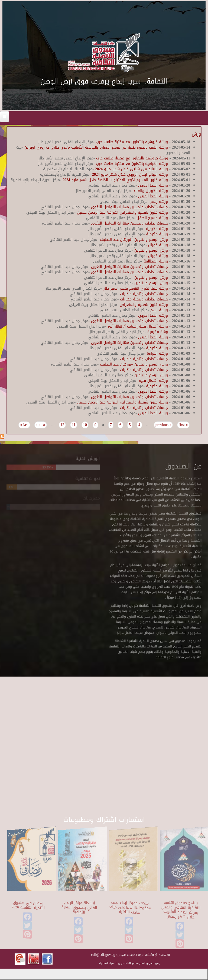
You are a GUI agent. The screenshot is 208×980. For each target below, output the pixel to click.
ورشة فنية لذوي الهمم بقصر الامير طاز (136, 288)
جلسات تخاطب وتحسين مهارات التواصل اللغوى (129, 207)
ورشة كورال (157, 245)
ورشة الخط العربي (152, 185)
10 (85, 425)
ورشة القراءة (157, 353)
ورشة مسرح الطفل (152, 218)
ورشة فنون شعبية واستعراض (144, 305)
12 (62, 425)
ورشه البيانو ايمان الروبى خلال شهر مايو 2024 (130, 174)
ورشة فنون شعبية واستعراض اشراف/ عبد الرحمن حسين (122, 212)
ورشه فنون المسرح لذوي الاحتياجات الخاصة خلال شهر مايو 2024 (115, 180)
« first (183, 425)
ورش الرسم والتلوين (150, 250)
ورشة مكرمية (156, 229)
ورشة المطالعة (156, 261)
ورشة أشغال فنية (153, 381)
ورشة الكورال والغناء (150, 191)
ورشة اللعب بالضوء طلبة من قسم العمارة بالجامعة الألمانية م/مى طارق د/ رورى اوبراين (95, 147)
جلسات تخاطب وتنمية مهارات (144, 294)
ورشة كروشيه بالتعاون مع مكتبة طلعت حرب (131, 142)
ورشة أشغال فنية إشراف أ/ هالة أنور (137, 326)
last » (24, 425)
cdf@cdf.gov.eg (103, 955)
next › (41, 425)
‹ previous (163, 425)
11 (74, 425)
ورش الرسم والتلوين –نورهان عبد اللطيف (134, 240)
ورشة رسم (159, 202)
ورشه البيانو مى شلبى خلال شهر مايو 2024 (131, 169)
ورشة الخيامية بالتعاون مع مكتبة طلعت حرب (131, 164)
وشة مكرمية (158, 332)
